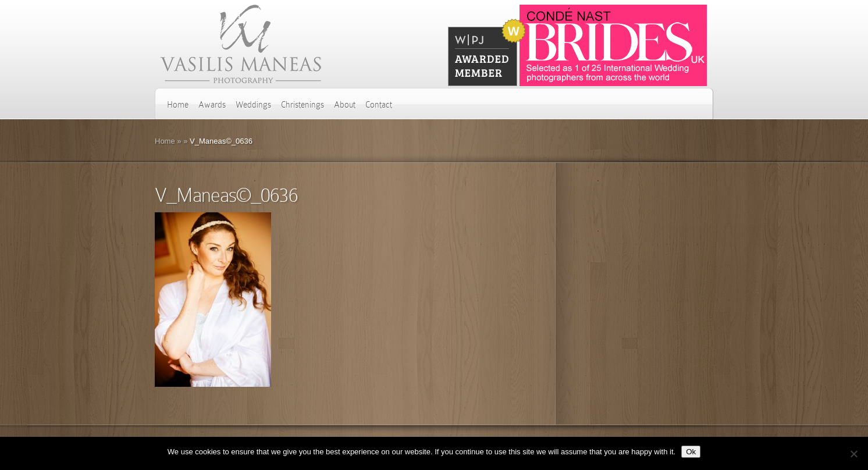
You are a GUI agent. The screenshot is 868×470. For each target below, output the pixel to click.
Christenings (303, 105)
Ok (691, 452)
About (345, 105)
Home (178, 105)
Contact (379, 105)
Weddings (253, 105)
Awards (212, 105)
